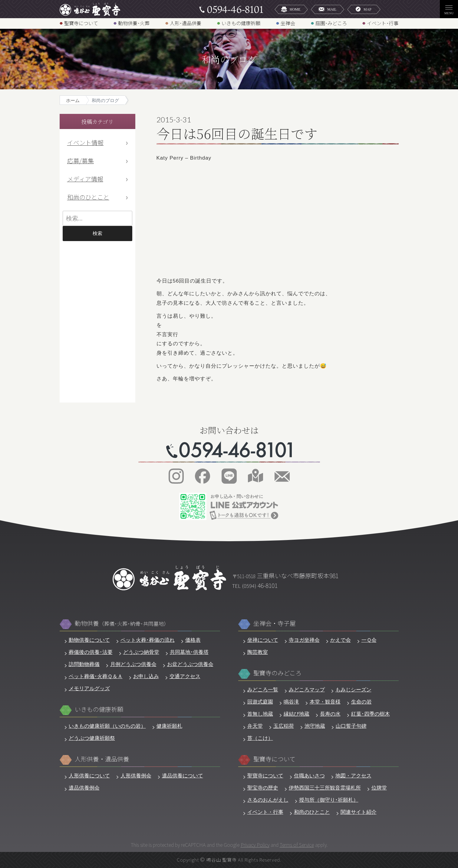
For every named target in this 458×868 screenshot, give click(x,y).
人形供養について (89, 776)
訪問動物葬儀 (84, 664)
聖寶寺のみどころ (277, 673)
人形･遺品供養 (186, 23)
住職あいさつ (309, 776)
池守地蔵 (315, 726)
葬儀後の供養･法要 (91, 652)
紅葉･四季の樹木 (371, 714)
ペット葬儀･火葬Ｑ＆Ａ (96, 676)
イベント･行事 (383, 23)
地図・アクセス (353, 776)
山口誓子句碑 (351, 726)
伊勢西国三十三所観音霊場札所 (325, 788)
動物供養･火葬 (134, 23)
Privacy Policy (255, 845)
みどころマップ (307, 690)
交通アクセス (185, 676)
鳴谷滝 (291, 702)
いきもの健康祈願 (241, 23)
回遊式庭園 (260, 702)
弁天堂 (255, 726)
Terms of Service (297, 845)
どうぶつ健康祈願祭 (92, 738)
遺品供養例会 (84, 788)
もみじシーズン (353, 690)
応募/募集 (81, 161)
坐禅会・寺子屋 (275, 623)
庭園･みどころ (331, 23)
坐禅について (263, 640)
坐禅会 (288, 23)
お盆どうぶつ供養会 (190, 664)
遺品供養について (183, 776)
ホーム (73, 100)
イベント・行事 (265, 812)
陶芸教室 (258, 652)
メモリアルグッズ (89, 689)
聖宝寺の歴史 (263, 788)
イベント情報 (85, 142)
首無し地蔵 (260, 714)
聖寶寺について (81, 23)
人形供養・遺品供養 (102, 759)
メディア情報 (85, 179)
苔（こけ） (260, 738)
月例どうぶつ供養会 (133, 664)
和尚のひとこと (88, 197)
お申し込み (146, 676)
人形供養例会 (136, 776)
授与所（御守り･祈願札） (329, 800)
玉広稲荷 (284, 726)
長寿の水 (330, 714)
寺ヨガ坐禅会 (304, 640)
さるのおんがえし (268, 800)
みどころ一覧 (263, 690)
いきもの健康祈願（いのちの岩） (107, 726)
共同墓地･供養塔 (189, 652)
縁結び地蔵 (297, 714)
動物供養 (122, 623)
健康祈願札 (169, 726)
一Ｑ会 (369, 640)
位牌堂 (379, 788)
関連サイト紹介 (359, 812)
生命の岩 (361, 702)
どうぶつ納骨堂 (141, 652)
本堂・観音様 (325, 702)
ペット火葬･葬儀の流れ (148, 640)
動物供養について (89, 640)
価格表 (193, 640)
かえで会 (341, 640)
